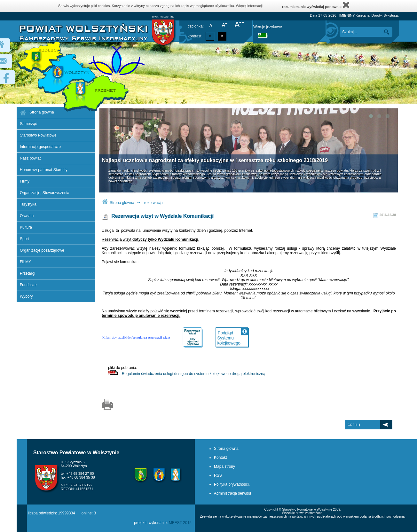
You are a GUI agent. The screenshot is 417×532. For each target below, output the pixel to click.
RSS (218, 475)
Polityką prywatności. (232, 484)
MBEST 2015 (180, 523)
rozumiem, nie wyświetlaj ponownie (316, 5)
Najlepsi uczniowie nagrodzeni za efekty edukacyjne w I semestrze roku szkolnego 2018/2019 (215, 160)
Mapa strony (224, 466)
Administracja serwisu (232, 493)
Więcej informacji (249, 6)
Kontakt (220, 458)
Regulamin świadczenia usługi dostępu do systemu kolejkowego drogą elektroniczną (194, 374)
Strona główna (122, 203)
